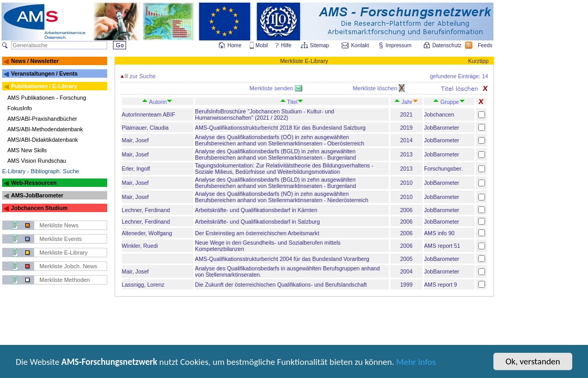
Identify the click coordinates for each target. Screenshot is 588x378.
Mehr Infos (416, 363)
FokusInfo (20, 108)
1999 (406, 285)
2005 (406, 259)
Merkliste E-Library (64, 253)
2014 (406, 140)
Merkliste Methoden (65, 280)
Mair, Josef (136, 140)
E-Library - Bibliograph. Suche (41, 171)
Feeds (486, 45)
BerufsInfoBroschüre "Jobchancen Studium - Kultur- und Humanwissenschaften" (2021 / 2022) (265, 114)
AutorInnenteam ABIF (149, 114)
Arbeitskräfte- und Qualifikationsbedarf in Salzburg (257, 222)
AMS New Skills (27, 150)
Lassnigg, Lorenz (143, 285)
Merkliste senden (272, 88)
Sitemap (320, 45)
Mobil (262, 45)
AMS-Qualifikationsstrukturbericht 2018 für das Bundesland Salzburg (280, 128)
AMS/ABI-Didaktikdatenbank (43, 140)
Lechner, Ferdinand (146, 210)
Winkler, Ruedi (140, 246)
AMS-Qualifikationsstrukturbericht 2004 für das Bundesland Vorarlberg (282, 259)
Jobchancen (439, 114)
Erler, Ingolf (136, 169)
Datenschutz (448, 45)
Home (235, 45)
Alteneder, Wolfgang (147, 233)
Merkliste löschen (376, 88)
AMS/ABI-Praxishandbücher (42, 119)
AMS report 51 (442, 246)
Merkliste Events (61, 239)
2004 (406, 271)
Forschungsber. (443, 169)
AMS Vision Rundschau (37, 161)
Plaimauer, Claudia (145, 128)
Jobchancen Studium (39, 208)
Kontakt (360, 45)
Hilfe (286, 45)
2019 (406, 128)
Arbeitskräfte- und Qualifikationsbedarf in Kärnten (256, 210)
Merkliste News (59, 225)
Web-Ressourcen (34, 183)
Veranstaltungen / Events (44, 73)
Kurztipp (478, 61)
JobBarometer (442, 128)
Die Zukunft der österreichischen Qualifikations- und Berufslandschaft (281, 285)
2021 (406, 114)
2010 (406, 183)
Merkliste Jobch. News (68, 266)
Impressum (399, 45)
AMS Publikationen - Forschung (47, 98)
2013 (406, 154)
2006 (406, 210)
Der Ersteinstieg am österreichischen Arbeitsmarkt (257, 233)
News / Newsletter (35, 61)
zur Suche (138, 76)
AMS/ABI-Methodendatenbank (45, 129)
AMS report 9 (441, 285)
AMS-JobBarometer (37, 195)
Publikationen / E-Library (44, 86)
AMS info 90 (439, 233)
